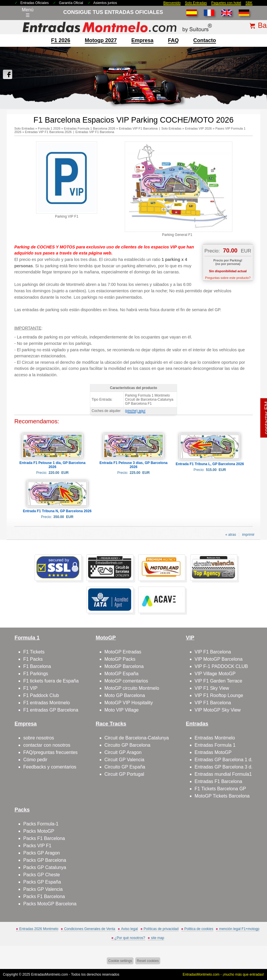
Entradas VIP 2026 (198, 128)
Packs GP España (42, 882)
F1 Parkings (36, 674)
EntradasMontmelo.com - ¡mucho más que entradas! (223, 974)
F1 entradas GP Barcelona (51, 710)
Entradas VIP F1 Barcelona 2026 (48, 132)
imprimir (248, 535)
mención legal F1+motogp (239, 929)
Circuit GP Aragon (123, 752)
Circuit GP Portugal (124, 774)
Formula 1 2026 (49, 128)
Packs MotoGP (39, 831)
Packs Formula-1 (41, 824)
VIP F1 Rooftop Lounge (219, 695)
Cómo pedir (35, 760)
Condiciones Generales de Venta (89, 929)
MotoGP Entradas (123, 652)
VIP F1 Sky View (212, 688)
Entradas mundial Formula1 (223, 774)
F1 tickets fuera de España (51, 681)
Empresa (143, 40)
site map (157, 938)
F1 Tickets (34, 652)
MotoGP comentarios (126, 681)
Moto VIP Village (122, 710)
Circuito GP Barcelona (127, 745)
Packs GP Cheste (42, 875)
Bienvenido (172, 3)
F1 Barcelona (37, 666)
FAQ (173, 40)
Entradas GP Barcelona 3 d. (224, 767)
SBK (249, 3)
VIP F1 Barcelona (213, 652)
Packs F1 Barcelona (44, 838)
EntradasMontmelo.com (50, 974)
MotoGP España (121, 674)
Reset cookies (148, 961)
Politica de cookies (199, 929)
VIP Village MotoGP (215, 674)
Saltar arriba (253, 954)
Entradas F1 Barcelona (218, 781)
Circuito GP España (125, 767)
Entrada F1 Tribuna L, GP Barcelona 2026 (210, 464)
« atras (231, 535)
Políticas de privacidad (161, 929)
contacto (205, 40)
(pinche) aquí (135, 411)
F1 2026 (60, 40)
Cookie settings (120, 961)
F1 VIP (30, 688)
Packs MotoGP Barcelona (50, 904)
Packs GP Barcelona (45, 860)
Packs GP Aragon (42, 853)
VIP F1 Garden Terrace (218, 681)
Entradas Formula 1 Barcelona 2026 (90, 128)
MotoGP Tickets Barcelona (222, 796)
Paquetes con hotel (226, 3)
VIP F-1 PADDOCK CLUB (221, 666)
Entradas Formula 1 (215, 745)
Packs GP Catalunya (45, 867)
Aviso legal (129, 929)
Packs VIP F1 (37, 846)
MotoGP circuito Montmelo (132, 688)
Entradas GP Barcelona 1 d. (224, 760)
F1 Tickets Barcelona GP (220, 789)
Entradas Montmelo (215, 738)
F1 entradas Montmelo (47, 703)
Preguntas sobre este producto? (228, 278)
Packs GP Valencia (43, 889)
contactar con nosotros (47, 745)
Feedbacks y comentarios (50, 767)
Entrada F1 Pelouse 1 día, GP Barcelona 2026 (52, 465)
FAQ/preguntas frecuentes (50, 752)
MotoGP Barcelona (124, 666)
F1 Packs (33, 659)
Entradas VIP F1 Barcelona (138, 128)
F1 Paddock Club (41, 695)
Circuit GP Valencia (124, 760)
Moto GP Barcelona (125, 695)
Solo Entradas (196, 3)
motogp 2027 (101, 40)
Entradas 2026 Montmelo (39, 929)
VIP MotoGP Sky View (218, 710)
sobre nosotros (39, 738)
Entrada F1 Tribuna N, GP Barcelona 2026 (57, 511)
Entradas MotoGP (213, 752)
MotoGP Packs (120, 659)
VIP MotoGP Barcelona (219, 659)
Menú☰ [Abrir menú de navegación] (28, 12)
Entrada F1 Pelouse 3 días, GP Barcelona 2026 (133, 465)
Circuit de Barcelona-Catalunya (137, 738)
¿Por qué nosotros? (130, 938)
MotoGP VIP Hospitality (129, 703)
